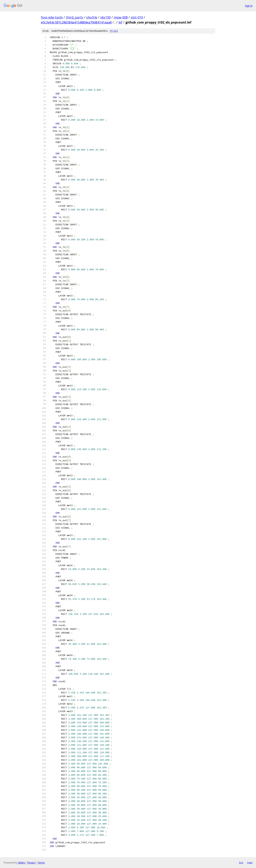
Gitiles (21, 863)
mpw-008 (121, 17)
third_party (74, 17)
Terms (41, 863)
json (250, 862)
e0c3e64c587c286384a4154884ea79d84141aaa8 (76, 22)
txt (241, 862)
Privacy (31, 863)
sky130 (105, 17)
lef (120, 22)
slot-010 (137, 17)
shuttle (92, 17)
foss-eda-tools (52, 17)
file (114, 31)
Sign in (249, 6)
